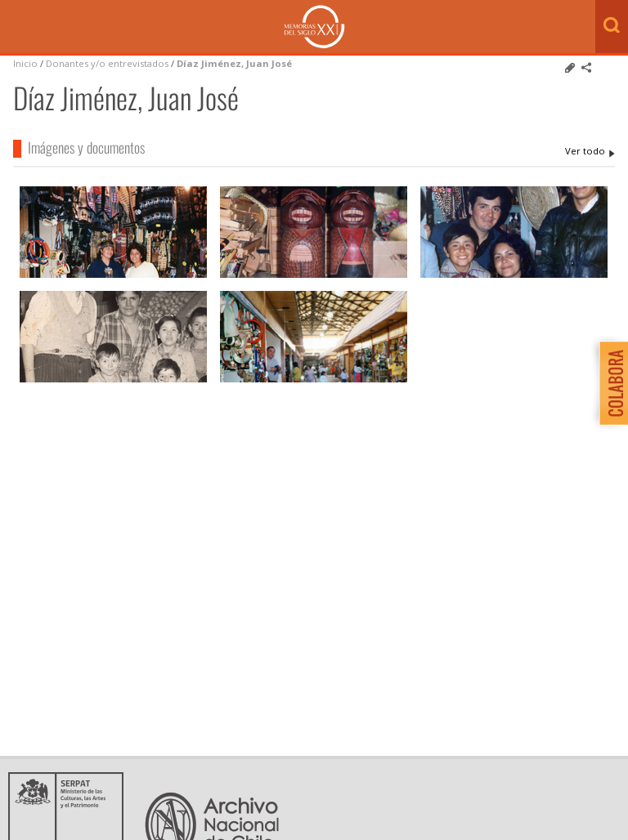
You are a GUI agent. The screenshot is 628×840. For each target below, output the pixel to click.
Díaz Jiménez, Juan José (234, 63)
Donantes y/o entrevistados (107, 63)
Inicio (25, 63)
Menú (16, 28)
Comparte (586, 68)
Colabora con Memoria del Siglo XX (610, 383)
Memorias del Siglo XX (314, 27)
